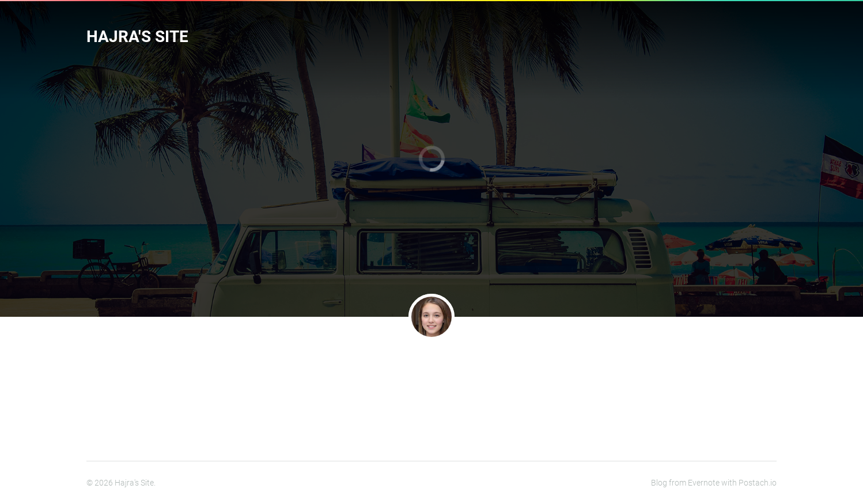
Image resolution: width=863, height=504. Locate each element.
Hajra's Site (137, 37)
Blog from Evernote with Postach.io (714, 483)
